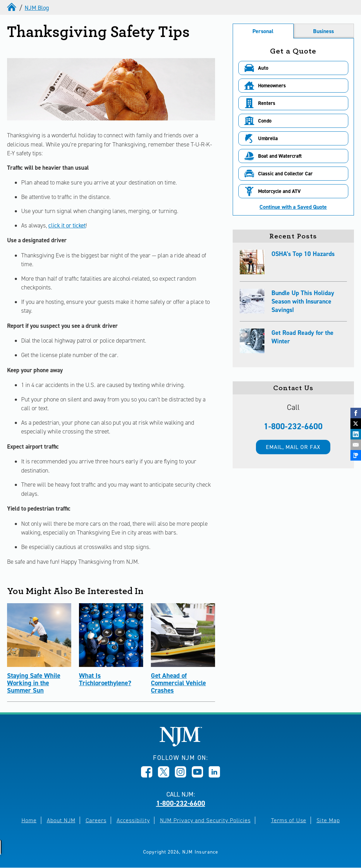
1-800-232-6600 (293, 426)
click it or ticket (67, 225)
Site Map (328, 820)
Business (323, 31)
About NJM (61, 820)
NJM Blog (37, 8)
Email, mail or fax (293, 447)
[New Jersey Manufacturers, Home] (181, 745)
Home (29, 820)
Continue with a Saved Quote (293, 207)
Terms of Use (289, 820)
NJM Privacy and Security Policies (205, 820)
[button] (293, 68)
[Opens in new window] (147, 775)
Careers (96, 820)
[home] (12, 8)
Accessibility (133, 820)
